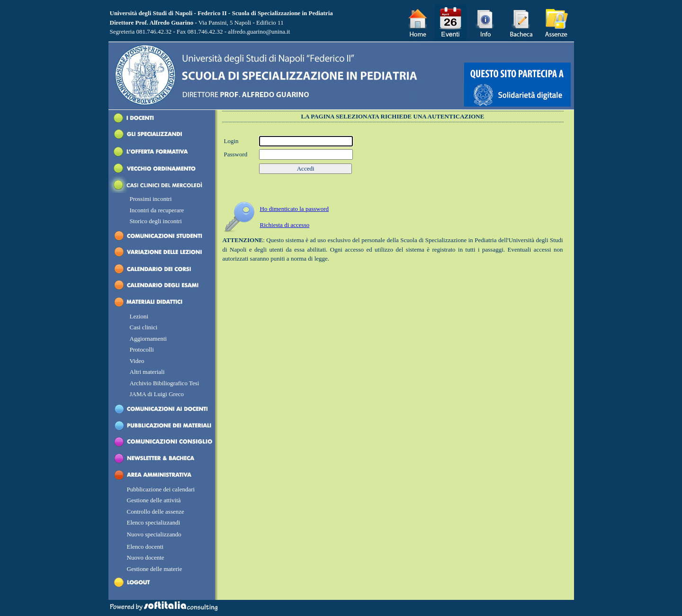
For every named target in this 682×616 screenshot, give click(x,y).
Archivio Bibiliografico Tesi (165, 383)
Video (137, 361)
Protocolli (142, 349)
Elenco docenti (145, 547)
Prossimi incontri (151, 199)
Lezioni (139, 316)
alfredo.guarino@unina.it (259, 32)
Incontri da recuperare (158, 210)
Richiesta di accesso (285, 225)
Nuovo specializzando (154, 534)
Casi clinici (144, 327)
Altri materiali (147, 372)
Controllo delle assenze (156, 512)
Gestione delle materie (155, 569)
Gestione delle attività (154, 500)
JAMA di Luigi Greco (157, 394)
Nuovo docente (146, 557)
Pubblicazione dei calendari (161, 489)
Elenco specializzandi (154, 522)
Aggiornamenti (148, 339)
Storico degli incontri (156, 221)
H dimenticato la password (295, 209)
